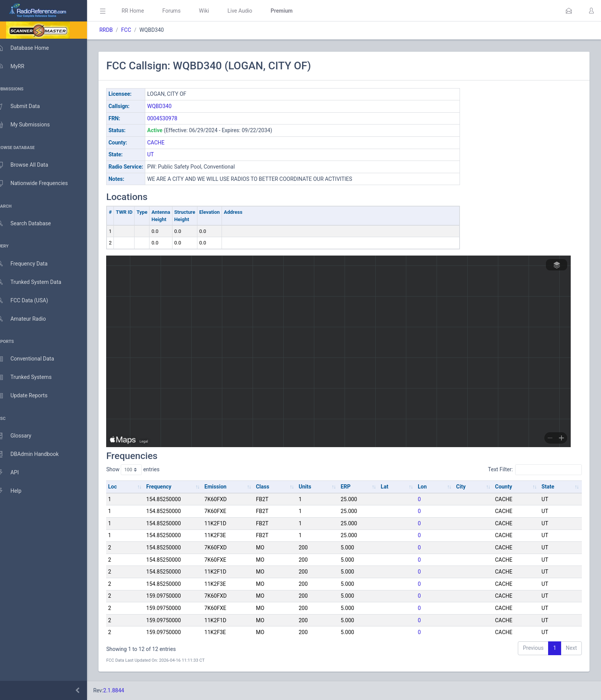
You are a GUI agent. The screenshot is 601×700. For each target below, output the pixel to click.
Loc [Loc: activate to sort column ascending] (124, 487)
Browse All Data (30, 165)
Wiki (215, 11)
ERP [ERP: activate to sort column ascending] (351, 487)
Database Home (30, 48)
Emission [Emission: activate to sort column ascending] (225, 487)
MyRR (18, 66)
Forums (182, 11)
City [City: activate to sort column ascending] (464, 487)
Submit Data (25, 107)
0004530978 (173, 118)
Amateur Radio (29, 319)
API (15, 473)
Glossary (21, 436)
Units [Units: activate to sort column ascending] (312, 487)
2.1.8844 (125, 690)
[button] (569, 11)
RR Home (144, 11)
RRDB (117, 30)
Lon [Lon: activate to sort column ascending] (426, 487)
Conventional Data (33, 359)
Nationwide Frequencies (39, 184)
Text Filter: (535, 470)
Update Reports (29, 396)
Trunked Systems (31, 377)
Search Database (31, 224)
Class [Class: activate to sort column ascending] (271, 487)
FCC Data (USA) (30, 301)
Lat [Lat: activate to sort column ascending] (389, 487)
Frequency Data (29, 264)
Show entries (144, 470)
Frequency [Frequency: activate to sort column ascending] (169, 487)
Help (16, 491)
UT (162, 154)
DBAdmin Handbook (35, 454)
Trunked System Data (36, 282)
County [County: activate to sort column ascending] (506, 487)
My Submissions (30, 125)
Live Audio (251, 11)
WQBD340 (171, 106)
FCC (137, 30)
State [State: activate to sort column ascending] (549, 487)
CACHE (167, 143)
